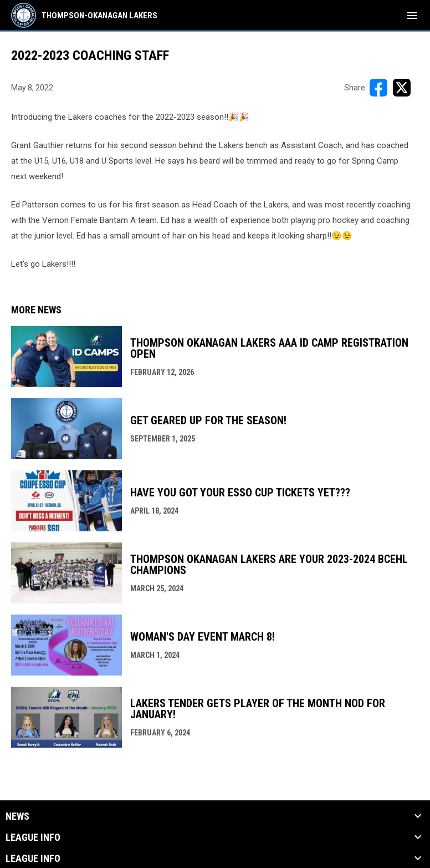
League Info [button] (33, 837)
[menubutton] (412, 16)
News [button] (17, 816)
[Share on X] (402, 88)
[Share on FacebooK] (378, 88)
